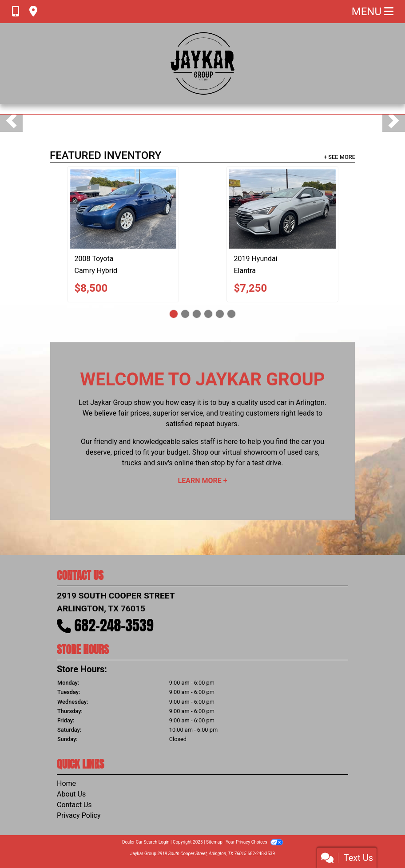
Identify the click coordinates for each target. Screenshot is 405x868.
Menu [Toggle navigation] (373, 12)
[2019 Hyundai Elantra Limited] (282, 209)
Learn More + (203, 481)
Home (66, 783)
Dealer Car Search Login (146, 842)
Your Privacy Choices (254, 842)
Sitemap (214, 842)
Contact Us (74, 805)
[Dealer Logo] (202, 63)
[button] (11, 121)
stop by (222, 463)
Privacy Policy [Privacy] (79, 815)
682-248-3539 (114, 625)
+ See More (339, 157)
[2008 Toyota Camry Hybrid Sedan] (123, 209)
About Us (71, 794)
